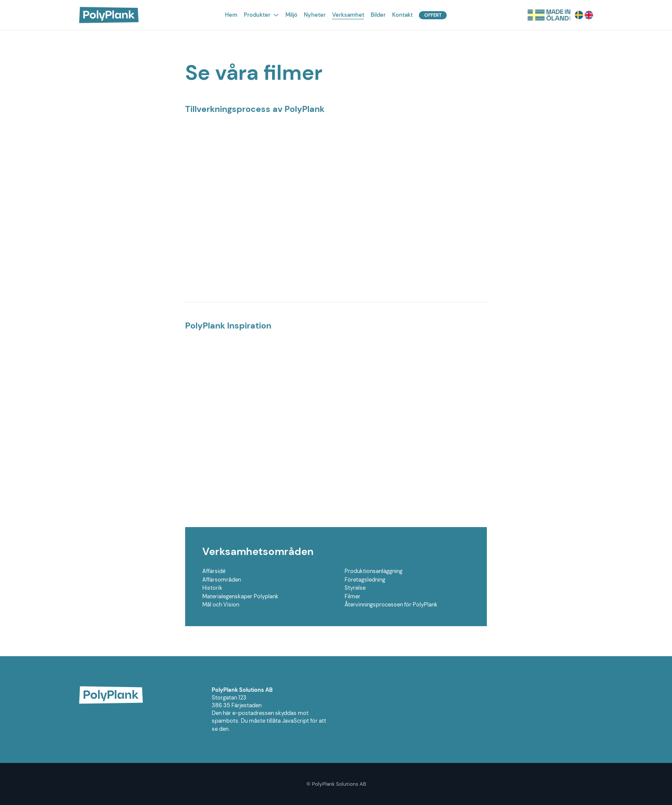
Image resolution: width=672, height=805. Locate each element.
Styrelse (355, 588)
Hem (231, 15)
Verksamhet (348, 15)
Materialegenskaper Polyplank (240, 596)
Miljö (291, 15)
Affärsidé (214, 571)
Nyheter (315, 15)
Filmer (352, 596)
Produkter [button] (261, 15)
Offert (433, 15)
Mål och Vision (221, 605)
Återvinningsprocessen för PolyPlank (391, 605)
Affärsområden (222, 580)
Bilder (378, 15)
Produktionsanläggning (373, 571)
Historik (212, 588)
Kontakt (402, 15)
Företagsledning (365, 580)
